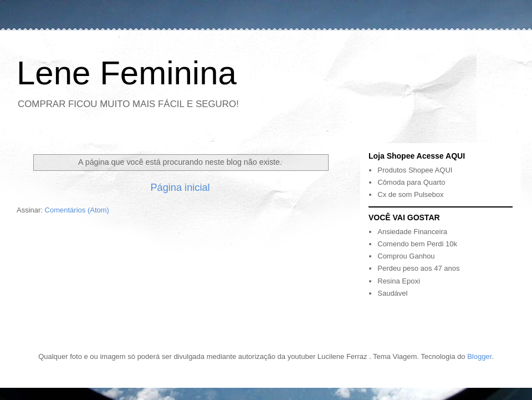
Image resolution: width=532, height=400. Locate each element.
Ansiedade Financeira (412, 232)
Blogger (479, 356)
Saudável (392, 293)
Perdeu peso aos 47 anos (418, 268)
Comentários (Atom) (77, 210)
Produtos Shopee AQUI (415, 170)
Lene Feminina (127, 73)
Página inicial (180, 188)
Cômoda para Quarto (411, 182)
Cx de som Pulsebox (410, 194)
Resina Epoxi (399, 281)
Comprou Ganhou (406, 256)
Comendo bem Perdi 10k (417, 244)
